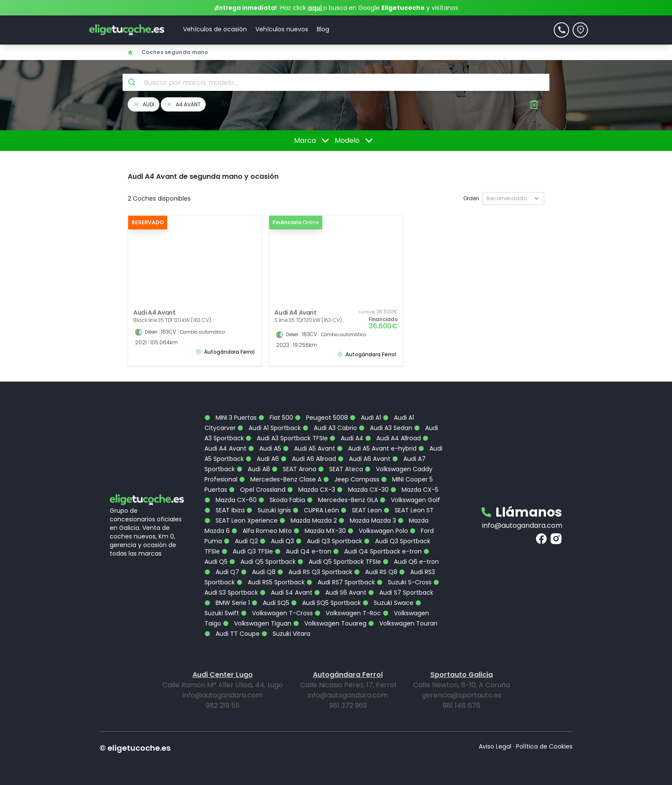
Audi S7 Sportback (401, 593)
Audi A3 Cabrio (330, 428)
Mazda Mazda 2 (308, 520)
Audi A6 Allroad (308, 459)
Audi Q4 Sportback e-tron (377, 551)
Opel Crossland (257, 490)
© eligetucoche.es (135, 748)
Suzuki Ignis (269, 510)
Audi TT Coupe (232, 634)
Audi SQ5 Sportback (326, 603)
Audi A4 (346, 438)
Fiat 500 (276, 418)
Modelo (355, 141)
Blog (323, 29)
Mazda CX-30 (363, 490)
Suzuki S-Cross (404, 582)
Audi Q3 (277, 541)
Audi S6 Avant (340, 593)
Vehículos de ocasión (215, 29)
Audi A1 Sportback (269, 428)
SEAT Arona (294, 469)
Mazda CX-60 (231, 500)
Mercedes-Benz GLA (342, 500)
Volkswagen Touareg (330, 623)
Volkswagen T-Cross (277, 613)
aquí (315, 8)
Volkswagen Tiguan (257, 623)
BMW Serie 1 (227, 603)
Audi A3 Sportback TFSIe (287, 438)
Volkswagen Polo (378, 531)
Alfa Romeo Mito (262, 531)
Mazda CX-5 (414, 490)
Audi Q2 (241, 541)
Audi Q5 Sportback (262, 562)
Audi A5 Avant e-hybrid (377, 448)
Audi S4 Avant (286, 593)
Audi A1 (365, 418)
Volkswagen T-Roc (348, 613)
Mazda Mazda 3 (367, 520)
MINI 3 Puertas (231, 418)
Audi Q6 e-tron (411, 562)
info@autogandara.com (522, 525)
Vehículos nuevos (282, 29)
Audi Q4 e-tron (303, 551)
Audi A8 (253, 469)
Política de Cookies (544, 746)
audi (144, 104)
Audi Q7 (222, 572)
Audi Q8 (258, 572)
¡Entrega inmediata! (246, 8)
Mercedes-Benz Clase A (280, 479)
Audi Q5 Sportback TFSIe (339, 562)
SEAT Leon (361, 510)
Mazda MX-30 (320, 531)
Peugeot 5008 (321, 418)
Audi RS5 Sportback (271, 582)
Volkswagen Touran (403, 623)
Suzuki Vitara (286, 634)
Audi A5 (265, 448)
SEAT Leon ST (409, 510)
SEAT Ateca (340, 469)
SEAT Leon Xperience (241, 520)
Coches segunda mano (175, 52)
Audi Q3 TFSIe (247, 551)
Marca (313, 141)
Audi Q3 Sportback (329, 541)
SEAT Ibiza (225, 510)
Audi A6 (262, 459)
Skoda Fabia (282, 500)
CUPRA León (316, 510)
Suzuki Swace (388, 603)
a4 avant (183, 104)
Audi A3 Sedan (385, 428)
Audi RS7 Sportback (341, 582)
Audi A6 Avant (364, 459)
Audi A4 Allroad (393, 438)
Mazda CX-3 (311, 490)
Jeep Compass (351, 479)
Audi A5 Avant (309, 448)
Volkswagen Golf (410, 500)
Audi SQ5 (270, 603)
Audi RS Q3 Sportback (315, 572)
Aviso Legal (495, 746)
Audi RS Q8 (376, 572)
